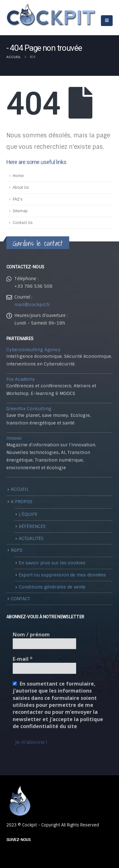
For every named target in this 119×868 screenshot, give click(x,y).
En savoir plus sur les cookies (52, 563)
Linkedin (23, 852)
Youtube (12, 852)
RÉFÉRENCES (32, 526)
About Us (21, 187)
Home (18, 176)
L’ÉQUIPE (28, 514)
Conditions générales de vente (52, 587)
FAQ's (18, 199)
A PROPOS (22, 502)
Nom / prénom (31, 635)
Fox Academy (21, 379)
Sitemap (20, 211)
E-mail (23, 659)
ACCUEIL (20, 489)
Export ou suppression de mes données (62, 575)
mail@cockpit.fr (32, 305)
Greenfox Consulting (29, 409)
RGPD (17, 550)
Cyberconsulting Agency (33, 350)
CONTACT (20, 599)
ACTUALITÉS (31, 538)
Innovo (14, 438)
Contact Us (23, 223)
